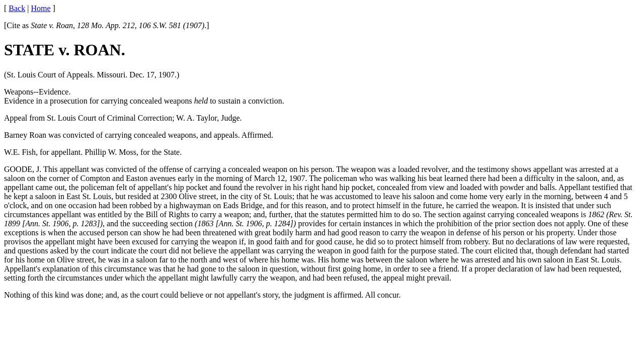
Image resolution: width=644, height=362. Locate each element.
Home (41, 8)
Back (17, 8)
